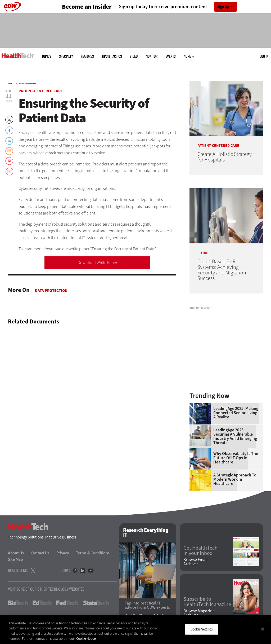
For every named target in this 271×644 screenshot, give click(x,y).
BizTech (18, 603)
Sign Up (223, 7)
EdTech (42, 603)
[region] (135, 630)
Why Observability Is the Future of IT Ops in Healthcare (236, 458)
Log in (264, 56)
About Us (16, 553)
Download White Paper (97, 263)
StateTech (96, 603)
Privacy (63, 553)
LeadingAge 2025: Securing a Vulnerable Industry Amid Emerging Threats (235, 436)
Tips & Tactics (112, 56)
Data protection (51, 291)
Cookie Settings (202, 629)
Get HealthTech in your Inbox (200, 551)
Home (10, 84)
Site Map (15, 559)
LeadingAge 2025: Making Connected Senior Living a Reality (236, 413)
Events (170, 56)
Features (87, 56)
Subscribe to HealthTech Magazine (207, 602)
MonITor (152, 56)
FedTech (67, 603)
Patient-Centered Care (27, 84)
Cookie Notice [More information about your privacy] (86, 639)
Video (134, 56)
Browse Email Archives (195, 562)
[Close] (263, 629)
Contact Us (40, 553)
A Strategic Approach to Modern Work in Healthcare (235, 479)
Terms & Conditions (93, 553)
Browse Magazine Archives (199, 613)
